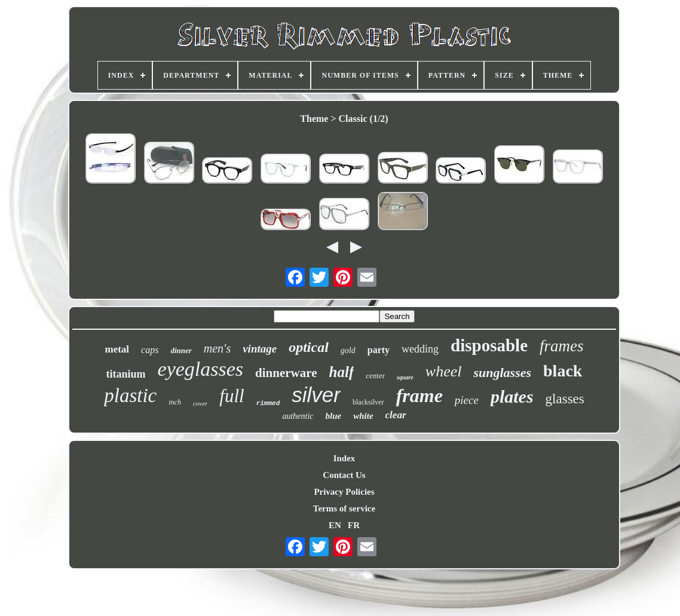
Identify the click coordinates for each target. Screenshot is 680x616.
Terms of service (344, 508)
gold (348, 350)
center (375, 376)
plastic (130, 396)
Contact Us (344, 475)
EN (335, 525)
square (405, 377)
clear (396, 415)
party (379, 350)
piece (467, 400)
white (363, 416)
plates (512, 396)
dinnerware (286, 373)
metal (117, 349)
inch (175, 402)
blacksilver (368, 402)
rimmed (268, 403)
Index (344, 458)
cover (200, 403)
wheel (444, 371)
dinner (181, 350)
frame (419, 396)
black (563, 371)
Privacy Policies (344, 492)
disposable (489, 345)
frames (562, 346)
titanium (126, 374)
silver (316, 395)
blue (334, 416)
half (342, 372)
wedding (420, 349)
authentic (298, 416)
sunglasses (502, 373)
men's (217, 348)
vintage (260, 349)
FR (354, 525)
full (232, 396)
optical (309, 347)
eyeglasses (201, 369)
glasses (565, 399)
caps (150, 350)
